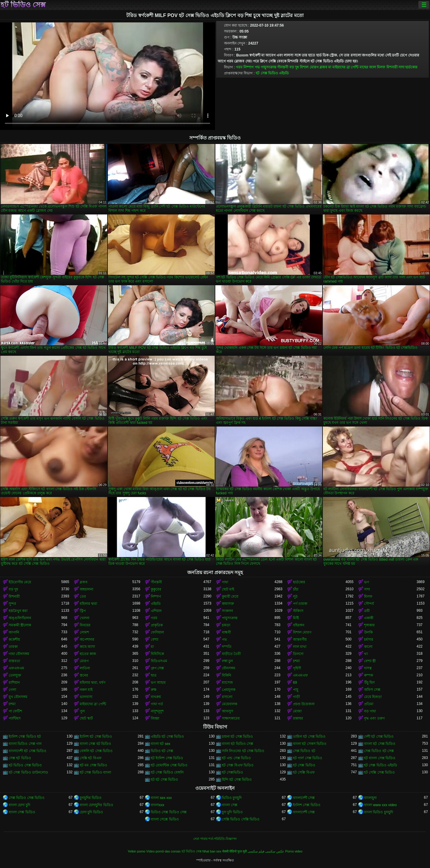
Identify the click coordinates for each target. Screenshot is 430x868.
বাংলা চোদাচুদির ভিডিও (96, 805)
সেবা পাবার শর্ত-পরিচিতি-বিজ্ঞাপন (215, 839)
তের (83, 596)
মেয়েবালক (229, 704)
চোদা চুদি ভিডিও (91, 812)
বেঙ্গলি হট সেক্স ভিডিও (96, 751)
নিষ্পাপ (248, 67)
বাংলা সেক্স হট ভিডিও (95, 744)
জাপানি (14, 632)
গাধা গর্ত (157, 704)
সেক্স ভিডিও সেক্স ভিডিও (27, 798)
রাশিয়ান (14, 683)
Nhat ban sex (212, 851)
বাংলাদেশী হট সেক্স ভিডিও (27, 751)
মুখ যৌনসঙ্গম (18, 697)
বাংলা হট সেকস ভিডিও (310, 744)
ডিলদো (298, 654)
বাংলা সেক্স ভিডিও (22, 812)
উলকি (368, 632)
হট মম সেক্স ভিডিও (93, 765)
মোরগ (84, 661)
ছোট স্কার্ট (86, 718)
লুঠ (295, 596)
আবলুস (228, 711)
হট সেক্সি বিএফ (304, 772)
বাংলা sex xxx (161, 798)
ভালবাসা (86, 697)
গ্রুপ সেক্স (157, 668)
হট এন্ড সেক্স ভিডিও (236, 758)
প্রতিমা (369, 704)
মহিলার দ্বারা (88, 604)
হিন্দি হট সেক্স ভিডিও (237, 780)
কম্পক (368, 675)
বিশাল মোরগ (309, 67)
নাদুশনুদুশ (157, 711)
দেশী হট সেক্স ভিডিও (379, 737)
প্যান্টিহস (15, 718)
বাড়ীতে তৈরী (231, 654)
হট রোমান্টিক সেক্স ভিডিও (169, 765)
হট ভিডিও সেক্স (23, 5)
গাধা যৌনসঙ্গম (19, 654)
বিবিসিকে (157, 654)
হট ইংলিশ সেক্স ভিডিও (167, 758)
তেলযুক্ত (15, 675)
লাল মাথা (300, 647)
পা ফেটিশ (15, 711)
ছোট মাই (228, 589)
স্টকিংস (298, 611)
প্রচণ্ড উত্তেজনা (304, 704)
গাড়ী (296, 697)
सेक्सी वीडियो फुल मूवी (234, 851)
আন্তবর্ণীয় (300, 640)
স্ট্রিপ (83, 611)
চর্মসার (369, 640)
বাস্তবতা (14, 661)
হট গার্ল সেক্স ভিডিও (308, 758)
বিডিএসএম (159, 661)
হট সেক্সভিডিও (232, 772)
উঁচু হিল (369, 683)
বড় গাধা (370, 711)
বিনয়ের (85, 625)
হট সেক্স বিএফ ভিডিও (238, 765)
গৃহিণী (297, 668)
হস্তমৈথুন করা (18, 611)
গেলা (12, 690)
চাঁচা (296, 589)
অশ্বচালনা (86, 589)
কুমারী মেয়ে (230, 596)
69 (295, 683)
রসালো (227, 697)
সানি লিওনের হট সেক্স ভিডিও (243, 751)
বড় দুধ (294, 67)
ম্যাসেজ (227, 683)
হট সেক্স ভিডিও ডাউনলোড (28, 772)
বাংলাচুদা (370, 798)
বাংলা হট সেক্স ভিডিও (380, 744)
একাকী (369, 618)
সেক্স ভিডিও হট (304, 751)
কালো (368, 647)
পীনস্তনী (283, 67)
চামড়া (226, 625)
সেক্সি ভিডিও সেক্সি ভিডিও (241, 819)
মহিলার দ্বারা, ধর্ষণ (93, 683)
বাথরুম (156, 697)
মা (330, 67)
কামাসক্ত (228, 604)
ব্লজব (323, 67)
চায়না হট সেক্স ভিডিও (237, 737)
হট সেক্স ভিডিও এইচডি (272, 73)
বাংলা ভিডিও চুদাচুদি (378, 812)
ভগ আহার (158, 683)
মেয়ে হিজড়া (373, 697)
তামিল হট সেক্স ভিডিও (309, 737)
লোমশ (84, 632)
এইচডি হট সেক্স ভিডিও (167, 737)
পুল (82, 711)
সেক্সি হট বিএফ (91, 758)
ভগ (367, 582)
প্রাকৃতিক (157, 625)
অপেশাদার (87, 640)
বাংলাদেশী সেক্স (304, 798)
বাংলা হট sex (161, 744)
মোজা (297, 711)
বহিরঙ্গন (299, 625)
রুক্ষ (154, 690)
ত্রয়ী (367, 611)
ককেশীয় (14, 640)
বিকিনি (226, 675)
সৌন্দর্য (369, 604)
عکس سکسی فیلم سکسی (266, 851)
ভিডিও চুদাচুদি (232, 798)
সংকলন (227, 611)
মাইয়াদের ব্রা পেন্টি (345, 67)
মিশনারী (392, 67)
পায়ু (296, 690)
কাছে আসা (87, 647)
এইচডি (156, 604)
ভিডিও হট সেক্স (162, 751)
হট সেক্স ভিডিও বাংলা (95, 772)
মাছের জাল (368, 67)
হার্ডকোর (411, 67)
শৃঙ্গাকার (369, 625)
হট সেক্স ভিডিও (304, 765)
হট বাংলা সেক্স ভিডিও (380, 758)
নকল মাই (86, 690)
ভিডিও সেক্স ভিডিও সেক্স (169, 812)
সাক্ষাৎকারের (231, 718)
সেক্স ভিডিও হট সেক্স (379, 751)
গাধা (225, 582)
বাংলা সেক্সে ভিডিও (165, 819)
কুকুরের (156, 589)
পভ (257, 67)
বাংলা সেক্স (230, 805)
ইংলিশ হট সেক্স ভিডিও (96, 737)
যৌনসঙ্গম (229, 668)
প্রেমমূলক (229, 690)
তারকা (13, 647)
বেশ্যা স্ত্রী (370, 661)
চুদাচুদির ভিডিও (91, 798)
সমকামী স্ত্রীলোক (20, 625)
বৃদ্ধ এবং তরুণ (374, 718)
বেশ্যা (155, 640)
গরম (239, 67)
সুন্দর (12, 604)
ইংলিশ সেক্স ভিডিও (307, 805)
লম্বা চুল (227, 661)
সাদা (401, 67)
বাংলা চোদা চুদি (19, 805)
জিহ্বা (155, 718)
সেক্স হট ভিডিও (20, 758)
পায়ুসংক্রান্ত (268, 67)
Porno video (294, 851)
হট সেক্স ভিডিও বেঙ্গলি (167, 772)
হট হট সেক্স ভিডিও (164, 780)
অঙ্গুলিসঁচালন (20, 618)
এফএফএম (16, 668)
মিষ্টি (296, 618)
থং (366, 654)
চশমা (296, 661)
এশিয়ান (156, 611)
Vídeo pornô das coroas (163, 851)
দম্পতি (227, 647)
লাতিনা (85, 668)
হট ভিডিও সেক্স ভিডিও (25, 765)
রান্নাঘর (298, 718)
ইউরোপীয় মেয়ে (20, 582)
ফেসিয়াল (157, 632)
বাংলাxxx (158, 805)
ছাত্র (154, 675)
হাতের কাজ (88, 654)
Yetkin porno (136, 851)
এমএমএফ (300, 675)
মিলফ (381, 67)
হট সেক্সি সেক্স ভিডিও (379, 772)
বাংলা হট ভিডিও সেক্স (238, 744)
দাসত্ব (368, 668)
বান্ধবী (226, 632)
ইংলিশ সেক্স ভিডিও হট (25, 737)
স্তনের (84, 675)
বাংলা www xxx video (380, 805)
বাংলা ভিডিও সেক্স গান (25, 744)
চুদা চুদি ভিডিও (232, 812)
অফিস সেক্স (372, 690)
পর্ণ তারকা (300, 604)
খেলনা (85, 618)
